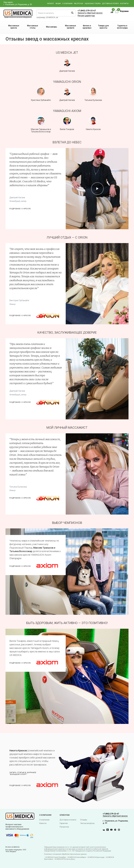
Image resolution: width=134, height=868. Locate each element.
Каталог (51, 4)
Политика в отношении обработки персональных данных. (66, 854)
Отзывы (84, 820)
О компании (67, 4)
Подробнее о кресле (20, 209)
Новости (43, 823)
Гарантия (64, 823)
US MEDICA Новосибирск (77, 857)
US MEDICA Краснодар (96, 857)
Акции (58, 4)
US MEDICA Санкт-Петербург (56, 857)
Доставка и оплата (110, 4)
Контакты (124, 4)
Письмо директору (86, 16)
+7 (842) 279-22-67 (87, 11)
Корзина (122, 11)
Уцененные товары (93, 4)
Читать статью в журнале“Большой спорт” (23, 773)
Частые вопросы (87, 823)
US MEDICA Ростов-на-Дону (65, 859)
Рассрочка (79, 4)
